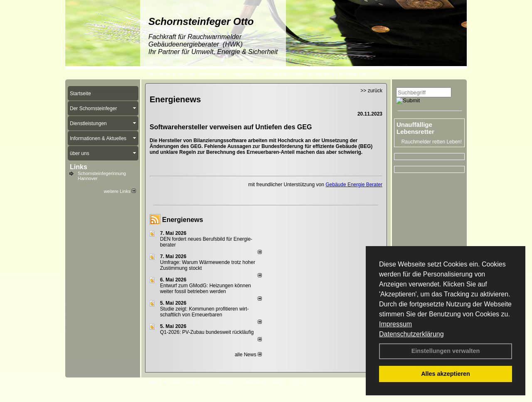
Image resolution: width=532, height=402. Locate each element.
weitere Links (120, 191)
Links (79, 167)
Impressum (395, 324)
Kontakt (172, 382)
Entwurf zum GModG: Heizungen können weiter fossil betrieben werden (206, 289)
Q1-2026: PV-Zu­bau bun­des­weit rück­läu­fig (207, 332)
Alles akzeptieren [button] (446, 374)
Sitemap (298, 382)
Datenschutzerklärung (411, 334)
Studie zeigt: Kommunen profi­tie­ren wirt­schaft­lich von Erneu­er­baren (204, 312)
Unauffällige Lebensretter (415, 128)
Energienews (183, 220)
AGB (277, 382)
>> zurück (371, 91)
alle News (248, 355)
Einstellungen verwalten (446, 351)
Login (151, 382)
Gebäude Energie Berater (354, 185)
